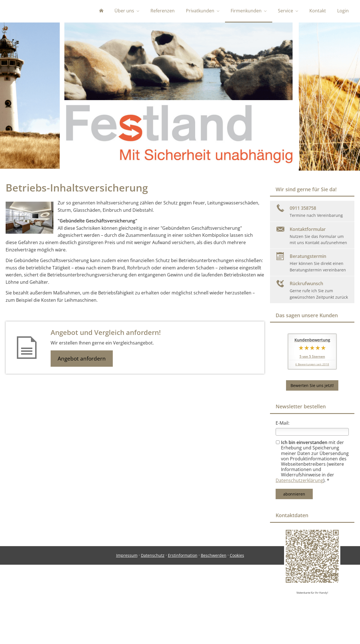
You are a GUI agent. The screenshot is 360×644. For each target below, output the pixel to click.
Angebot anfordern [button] (82, 360)
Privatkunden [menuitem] (200, 11)
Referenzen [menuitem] (163, 11)
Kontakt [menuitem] (318, 11)
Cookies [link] (237, 621)
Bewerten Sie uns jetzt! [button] (312, 387)
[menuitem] (101, 11)
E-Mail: (283, 424)
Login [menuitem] (343, 11)
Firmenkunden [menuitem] (246, 11)
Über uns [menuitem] (124, 11)
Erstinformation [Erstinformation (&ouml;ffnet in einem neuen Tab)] (183, 621)
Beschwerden (214, 621)
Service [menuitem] (285, 11)
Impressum (127, 621)
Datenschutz (153, 621)
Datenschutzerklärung (299, 481)
